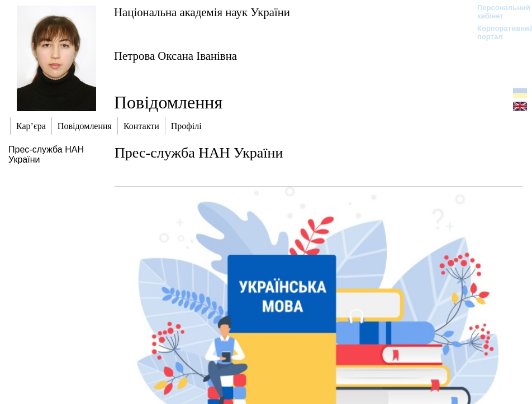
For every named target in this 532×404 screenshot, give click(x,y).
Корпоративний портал (498, 32)
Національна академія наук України (202, 12)
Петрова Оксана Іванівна (175, 56)
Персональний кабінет (498, 12)
